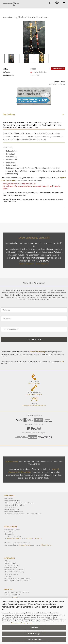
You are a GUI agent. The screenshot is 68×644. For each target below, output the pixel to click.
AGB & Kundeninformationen (15, 505)
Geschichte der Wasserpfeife (15, 570)
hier (63, 361)
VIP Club (8, 576)
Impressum (29, 623)
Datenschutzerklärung (18, 623)
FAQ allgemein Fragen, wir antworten (18, 578)
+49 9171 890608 (34, 384)
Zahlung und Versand (13, 565)
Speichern (34, 627)
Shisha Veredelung (12, 574)
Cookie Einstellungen (34, 640)
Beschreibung (9, 114)
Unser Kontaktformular (34, 395)
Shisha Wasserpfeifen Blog (14, 572)
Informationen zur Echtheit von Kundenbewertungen (23, 514)
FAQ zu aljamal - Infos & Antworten (17, 581)
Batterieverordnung (12, 509)
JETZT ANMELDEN (34, 339)
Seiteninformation (11, 567)
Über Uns (8, 561)
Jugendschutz (10, 507)
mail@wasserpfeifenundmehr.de (19, 543)
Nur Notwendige (34, 634)
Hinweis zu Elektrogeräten (14, 512)
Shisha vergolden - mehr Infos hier (34, 264)
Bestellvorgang (10, 563)
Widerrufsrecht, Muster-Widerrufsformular (20, 503)
